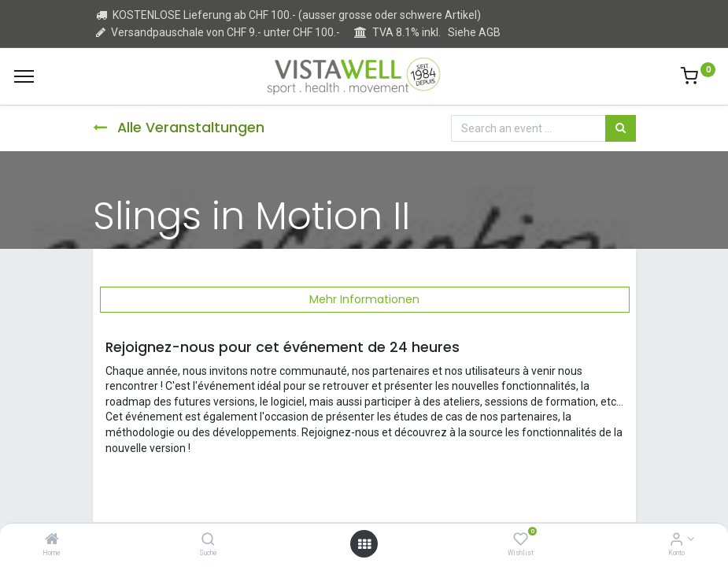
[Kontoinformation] (676, 540)
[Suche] (208, 540)
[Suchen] (621, 128)
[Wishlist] (521, 540)
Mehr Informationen (364, 299)
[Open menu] (364, 544)
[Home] (52, 540)
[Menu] (24, 76)
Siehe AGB (474, 32)
